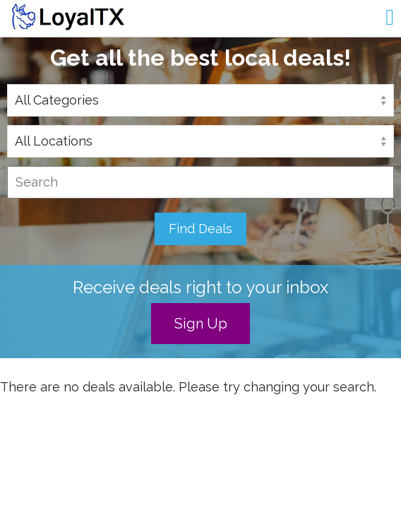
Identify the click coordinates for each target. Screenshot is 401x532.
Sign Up (201, 324)
